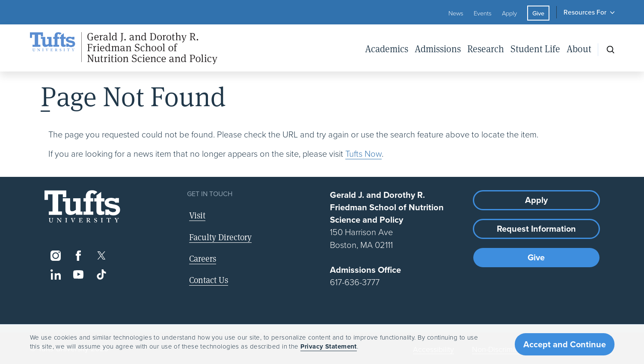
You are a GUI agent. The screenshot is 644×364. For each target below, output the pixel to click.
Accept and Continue (565, 344)
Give (538, 13)
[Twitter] (101, 256)
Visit (197, 215)
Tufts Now (364, 153)
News (456, 13)
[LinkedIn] (56, 274)
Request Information (536, 228)
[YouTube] (79, 274)
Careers (203, 258)
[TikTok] (101, 274)
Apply (509, 13)
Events (483, 13)
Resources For (585, 12)
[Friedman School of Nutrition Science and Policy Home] (124, 48)
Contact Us (209, 280)
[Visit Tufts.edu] (82, 207)
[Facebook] (79, 256)
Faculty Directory (220, 237)
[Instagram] (56, 256)
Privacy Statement (329, 346)
